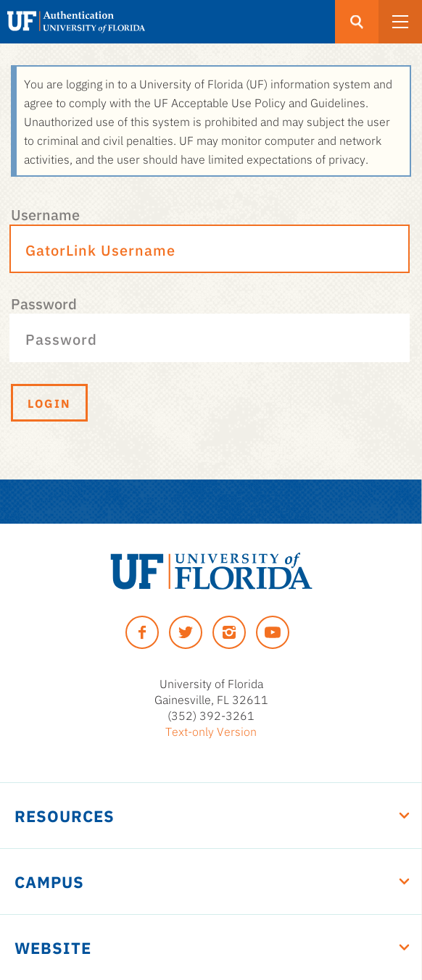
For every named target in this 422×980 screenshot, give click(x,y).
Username (45, 214)
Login (49, 403)
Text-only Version (211, 731)
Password (44, 303)
